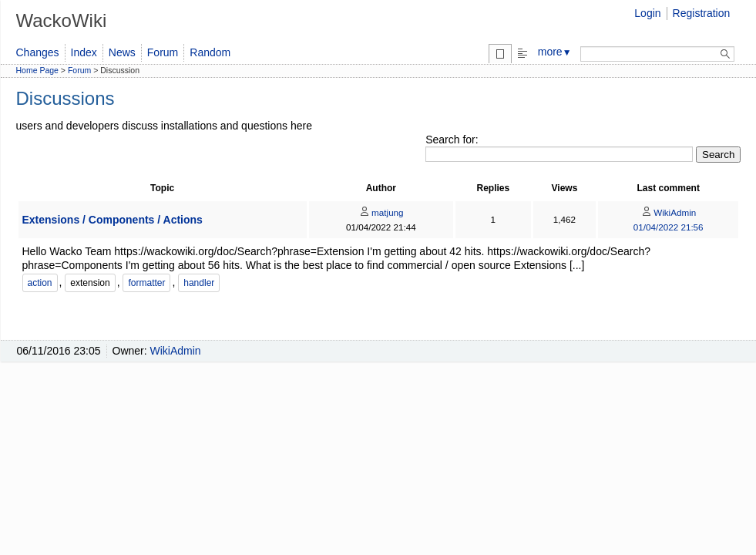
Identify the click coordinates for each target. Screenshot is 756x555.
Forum (163, 52)
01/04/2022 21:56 (669, 227)
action (40, 283)
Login (647, 13)
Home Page (37, 70)
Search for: (452, 140)
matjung (381, 212)
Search (718, 155)
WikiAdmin (668, 212)
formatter (146, 283)
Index (84, 52)
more (555, 52)
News (122, 52)
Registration (702, 13)
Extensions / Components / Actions (113, 220)
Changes (38, 52)
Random (210, 52)
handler (199, 283)
